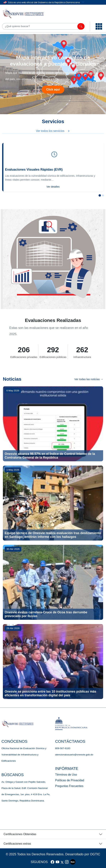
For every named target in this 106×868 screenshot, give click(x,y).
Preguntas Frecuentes (69, 786)
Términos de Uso (66, 775)
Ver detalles (53, 187)
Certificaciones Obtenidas (20, 834)
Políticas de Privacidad (70, 780)
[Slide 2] (103, 195)
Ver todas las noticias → (89, 379)
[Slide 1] (100, 195)
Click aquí (53, 89)
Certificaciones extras (17, 844)
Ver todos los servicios (53, 131)
